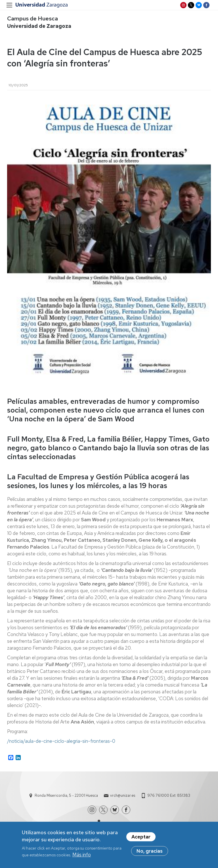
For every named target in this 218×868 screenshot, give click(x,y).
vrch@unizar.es (123, 795)
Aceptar (141, 837)
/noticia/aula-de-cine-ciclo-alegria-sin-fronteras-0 (61, 741)
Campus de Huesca (33, 18)
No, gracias (150, 851)
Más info (82, 855)
